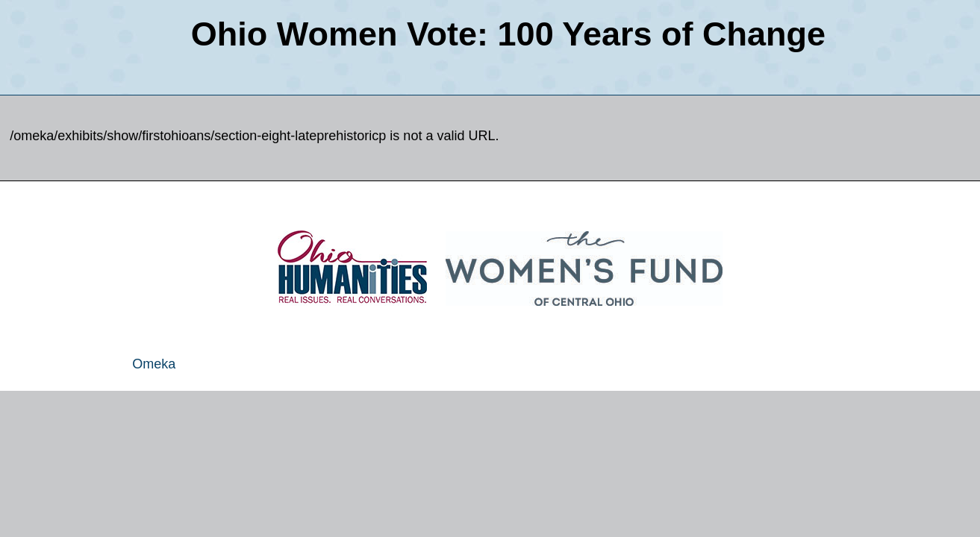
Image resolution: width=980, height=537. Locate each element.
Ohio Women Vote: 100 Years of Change (508, 34)
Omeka (154, 364)
